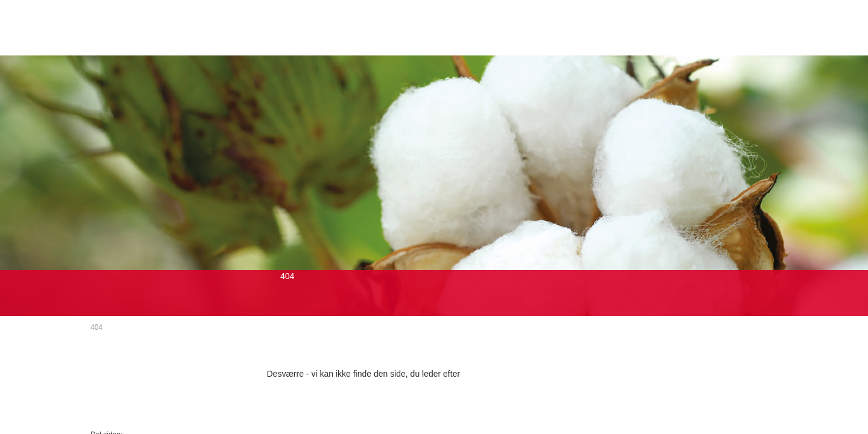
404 (96, 327)
